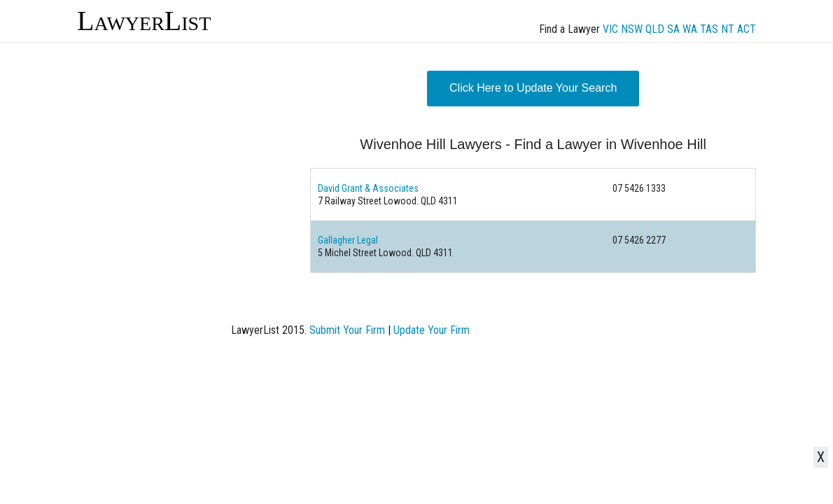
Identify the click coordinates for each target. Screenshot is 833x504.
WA (690, 29)
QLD (655, 29)
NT (728, 29)
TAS (709, 29)
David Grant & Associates (368, 188)
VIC (610, 29)
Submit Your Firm (347, 330)
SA (673, 29)
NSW (632, 29)
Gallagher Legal (348, 240)
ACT (747, 29)
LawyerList (144, 21)
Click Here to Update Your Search (533, 88)
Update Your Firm (432, 330)
